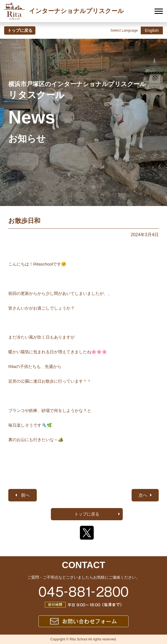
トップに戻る (20, 30)
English (152, 30)
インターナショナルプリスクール (64, 11)
